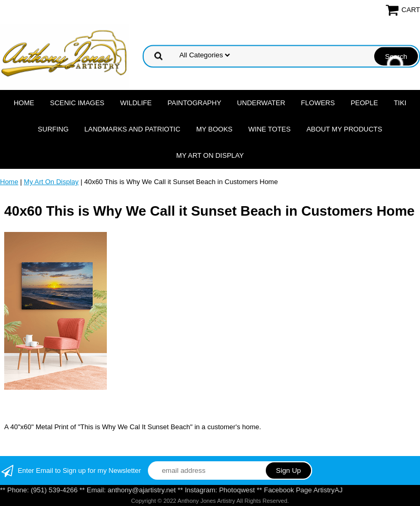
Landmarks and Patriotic (132, 129)
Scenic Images (77, 103)
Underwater (261, 103)
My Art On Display (210, 155)
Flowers (318, 103)
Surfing (53, 129)
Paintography (194, 103)
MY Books (214, 129)
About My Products (344, 129)
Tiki (400, 103)
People (364, 103)
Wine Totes (269, 129)
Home (24, 103)
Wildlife (136, 103)
